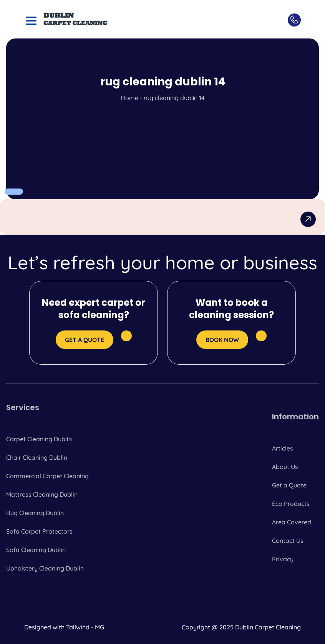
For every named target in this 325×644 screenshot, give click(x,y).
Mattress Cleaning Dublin (42, 494)
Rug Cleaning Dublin (35, 513)
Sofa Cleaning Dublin (36, 550)
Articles (283, 448)
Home (129, 98)
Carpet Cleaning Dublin (39, 439)
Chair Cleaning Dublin (37, 457)
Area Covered (292, 522)
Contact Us (288, 541)
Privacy (283, 559)
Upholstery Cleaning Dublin (45, 568)
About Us (285, 467)
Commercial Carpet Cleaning (47, 476)
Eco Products (291, 504)
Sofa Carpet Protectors (39, 531)
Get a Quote (289, 485)
